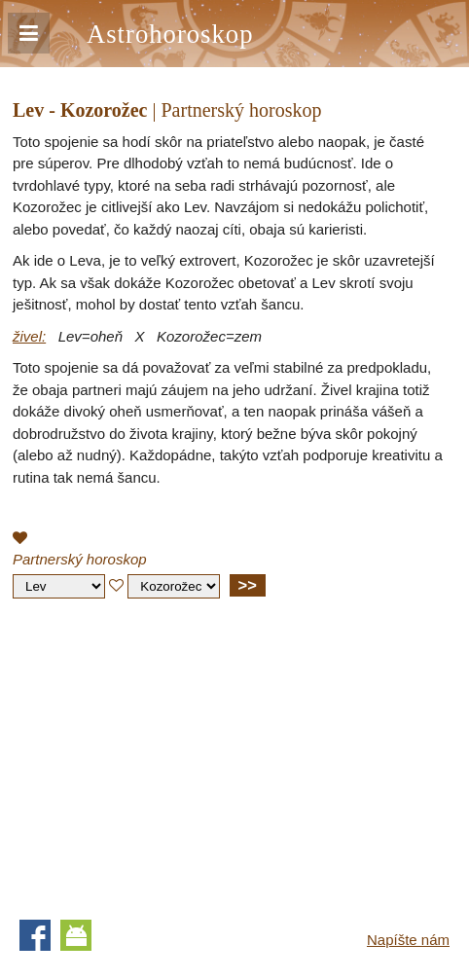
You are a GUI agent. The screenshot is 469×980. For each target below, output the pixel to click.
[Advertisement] (176, 754)
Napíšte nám (408, 940)
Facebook (35, 935)
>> (248, 585)
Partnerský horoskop (80, 559)
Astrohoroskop (170, 34)
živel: (29, 336)
